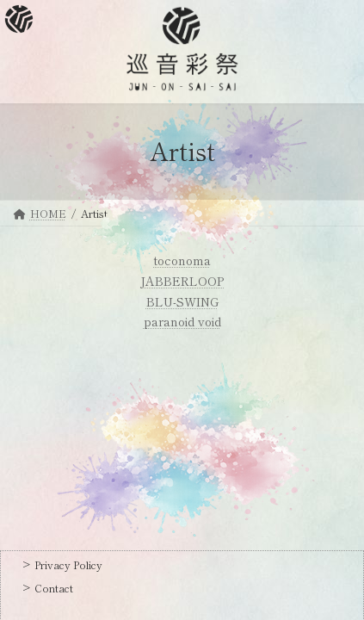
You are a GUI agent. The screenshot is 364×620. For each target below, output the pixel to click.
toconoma (182, 260)
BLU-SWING (182, 301)
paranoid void (182, 321)
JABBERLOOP (182, 281)
